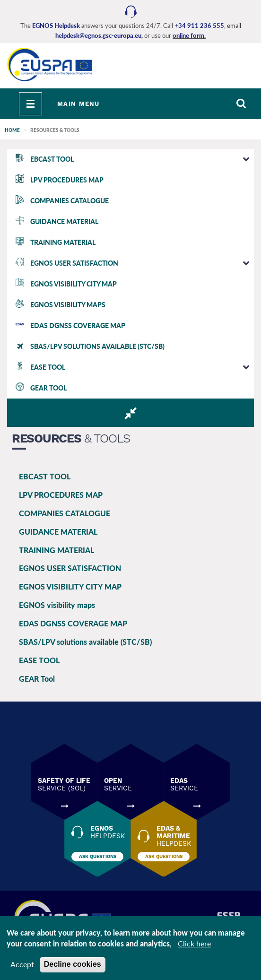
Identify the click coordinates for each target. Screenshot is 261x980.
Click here (194, 943)
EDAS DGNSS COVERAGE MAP (73, 623)
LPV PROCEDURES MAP (61, 495)
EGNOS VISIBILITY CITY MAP (70, 586)
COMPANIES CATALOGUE (65, 513)
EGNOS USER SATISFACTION (70, 568)
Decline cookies (73, 964)
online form (188, 35)
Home (12, 130)
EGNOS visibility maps (57, 605)
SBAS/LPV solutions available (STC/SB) (85, 642)
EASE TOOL (39, 660)
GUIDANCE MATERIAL (58, 532)
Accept (22, 964)
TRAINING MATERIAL (57, 550)
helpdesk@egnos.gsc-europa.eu (98, 35)
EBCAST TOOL (45, 476)
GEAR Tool (37, 679)
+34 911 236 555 (199, 26)
